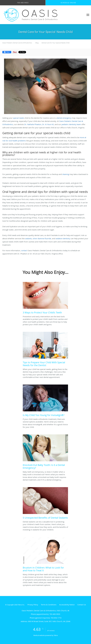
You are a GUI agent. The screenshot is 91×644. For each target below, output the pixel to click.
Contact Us (82, 605)
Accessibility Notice (67, 605)
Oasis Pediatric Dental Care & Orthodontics (17, 43)
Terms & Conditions (49, 605)
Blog (37, 43)
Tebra (56, 635)
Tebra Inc (21, 605)
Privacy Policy (33, 605)
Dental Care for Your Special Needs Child (56, 43)
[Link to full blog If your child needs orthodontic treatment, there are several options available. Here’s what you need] (45, 401)
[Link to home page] (43, 15)
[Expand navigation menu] (88, 15)
